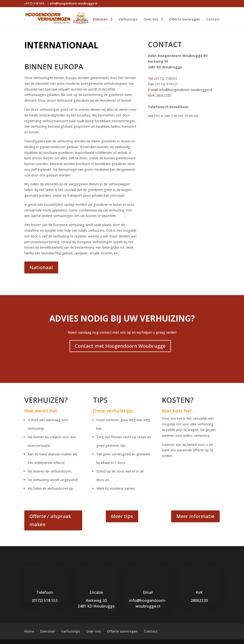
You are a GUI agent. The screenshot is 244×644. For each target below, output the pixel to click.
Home (82, 20)
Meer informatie (195, 516)
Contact (213, 20)
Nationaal (41, 267)
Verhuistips (128, 20)
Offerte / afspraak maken (50, 520)
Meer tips (122, 516)
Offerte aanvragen (185, 20)
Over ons (151, 20)
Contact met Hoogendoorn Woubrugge (120, 346)
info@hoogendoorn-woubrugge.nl (186, 90)
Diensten (100, 20)
